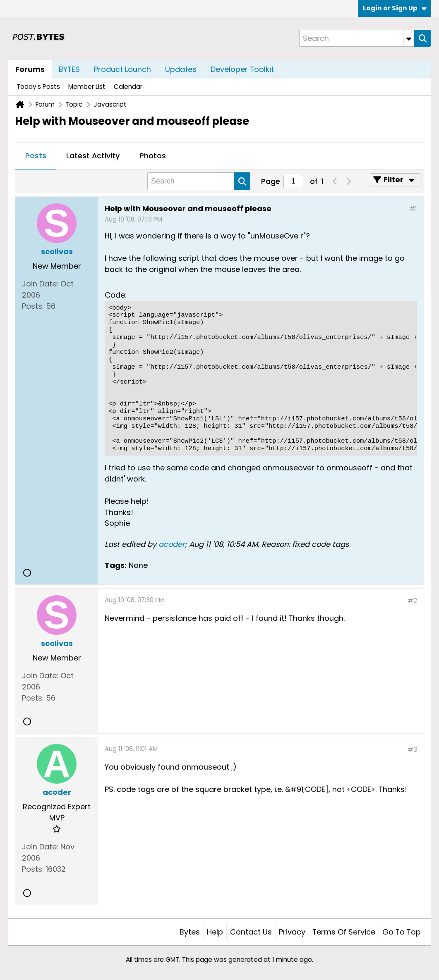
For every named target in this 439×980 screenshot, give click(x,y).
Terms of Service (344, 932)
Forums (30, 69)
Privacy (292, 932)
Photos (153, 156)
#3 (412, 750)
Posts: (33, 306)
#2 (412, 601)
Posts (36, 156)
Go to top (402, 932)
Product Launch (122, 69)
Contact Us (251, 932)
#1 (413, 209)
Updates (181, 69)
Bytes (190, 932)
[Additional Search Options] (409, 38)
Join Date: (40, 284)
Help (215, 932)
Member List (87, 87)
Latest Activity (93, 156)
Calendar (128, 87)
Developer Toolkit (242, 69)
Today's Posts (38, 87)
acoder (172, 544)
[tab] (36, 156)
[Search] (357, 38)
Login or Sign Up (395, 8)
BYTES (69, 69)
